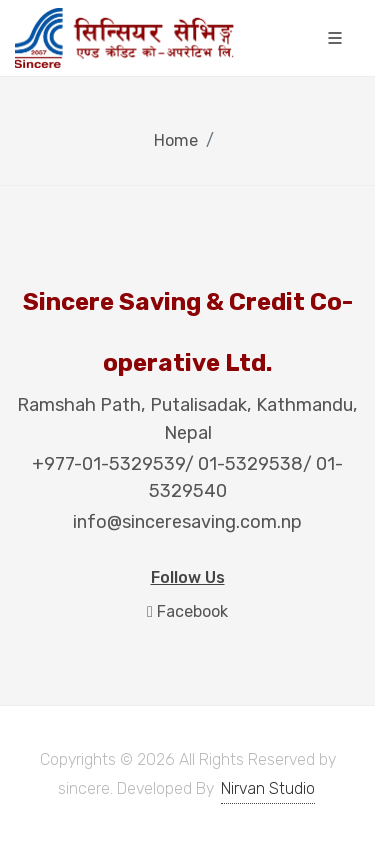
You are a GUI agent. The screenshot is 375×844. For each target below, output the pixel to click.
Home (176, 140)
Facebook (187, 611)
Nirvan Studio (268, 788)
